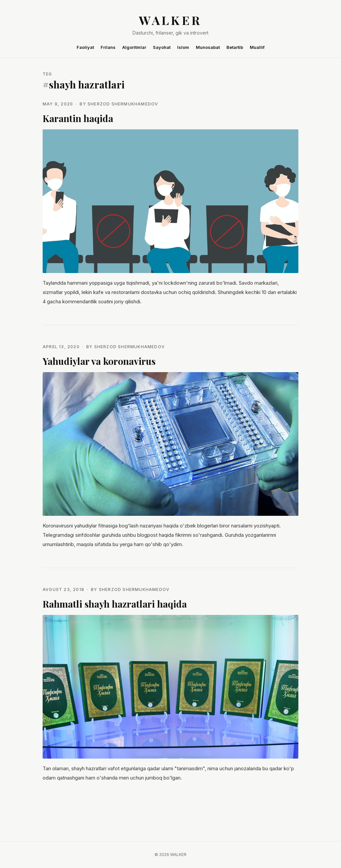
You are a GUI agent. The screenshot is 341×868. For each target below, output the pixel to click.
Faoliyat (85, 47)
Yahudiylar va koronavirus (99, 361)
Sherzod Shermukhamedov (123, 104)
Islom (183, 47)
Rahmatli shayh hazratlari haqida (115, 604)
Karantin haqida (78, 118)
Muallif (257, 47)
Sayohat (162, 47)
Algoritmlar (134, 47)
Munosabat (208, 47)
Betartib (235, 47)
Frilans (108, 47)
